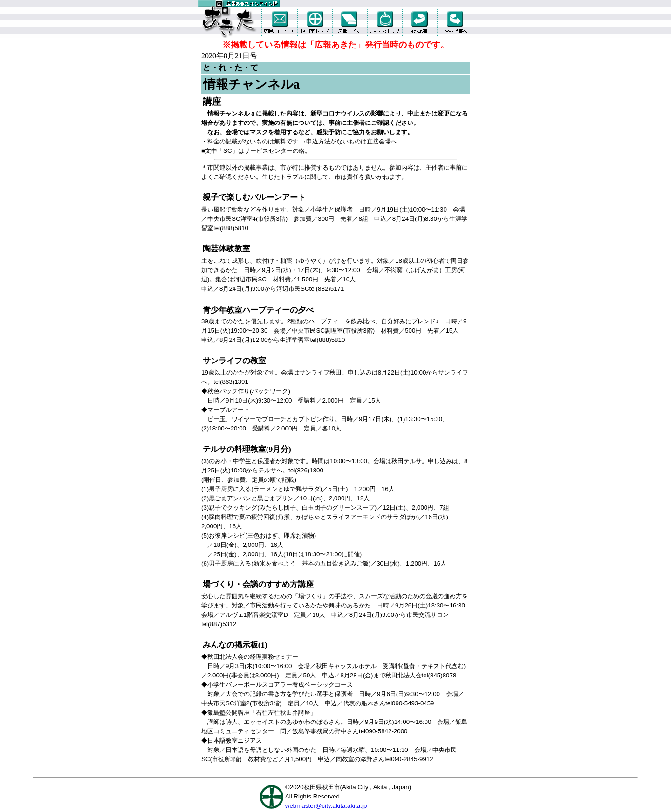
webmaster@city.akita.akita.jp (326, 806)
